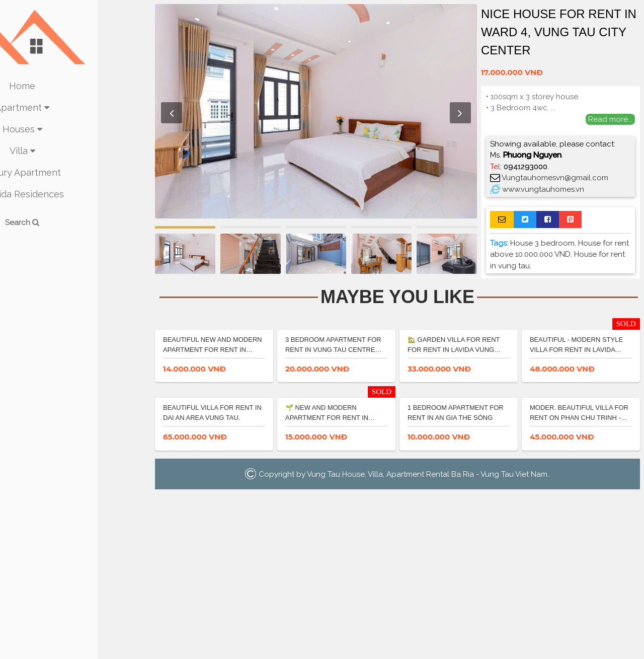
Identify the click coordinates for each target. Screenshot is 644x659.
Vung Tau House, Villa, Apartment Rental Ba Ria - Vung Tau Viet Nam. (428, 640)
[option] (316, 111)
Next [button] (460, 113)
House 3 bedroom (542, 243)
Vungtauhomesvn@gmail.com (555, 178)
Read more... (610, 119)
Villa (76, 151)
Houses (76, 129)
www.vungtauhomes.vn (543, 189)
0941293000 (526, 167)
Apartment (75, 107)
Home (75, 86)
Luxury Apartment (75, 172)
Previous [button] (172, 113)
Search (75, 223)
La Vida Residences (75, 194)
